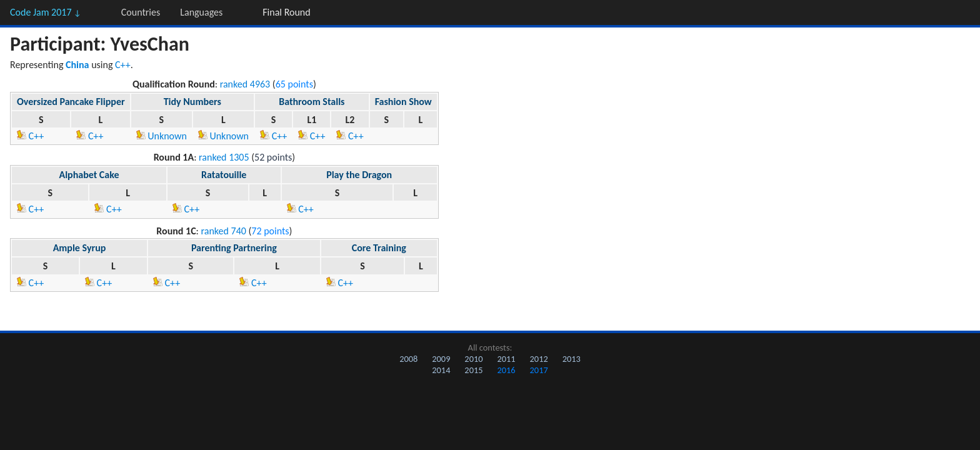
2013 (572, 359)
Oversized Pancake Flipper (71, 102)
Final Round (286, 12)
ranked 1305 (224, 157)
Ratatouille (224, 175)
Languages (201, 12)
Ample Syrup (80, 248)
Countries (141, 12)
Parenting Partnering (234, 248)
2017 (539, 370)
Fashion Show (403, 102)
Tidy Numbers (192, 102)
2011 (506, 359)
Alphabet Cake (89, 175)
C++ (123, 65)
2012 (539, 359)
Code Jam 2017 (46, 12)
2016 (506, 370)
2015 (473, 370)
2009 (441, 359)
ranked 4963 (245, 84)
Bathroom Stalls (312, 102)
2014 (441, 370)
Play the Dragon (359, 175)
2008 (408, 359)
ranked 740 (224, 231)
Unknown (162, 136)
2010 (473, 359)
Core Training (379, 248)
